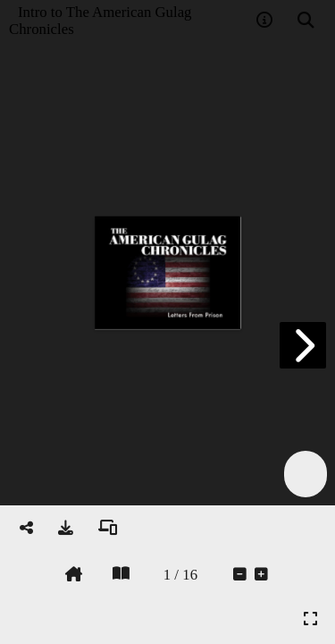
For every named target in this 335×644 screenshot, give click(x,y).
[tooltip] (264, 21)
